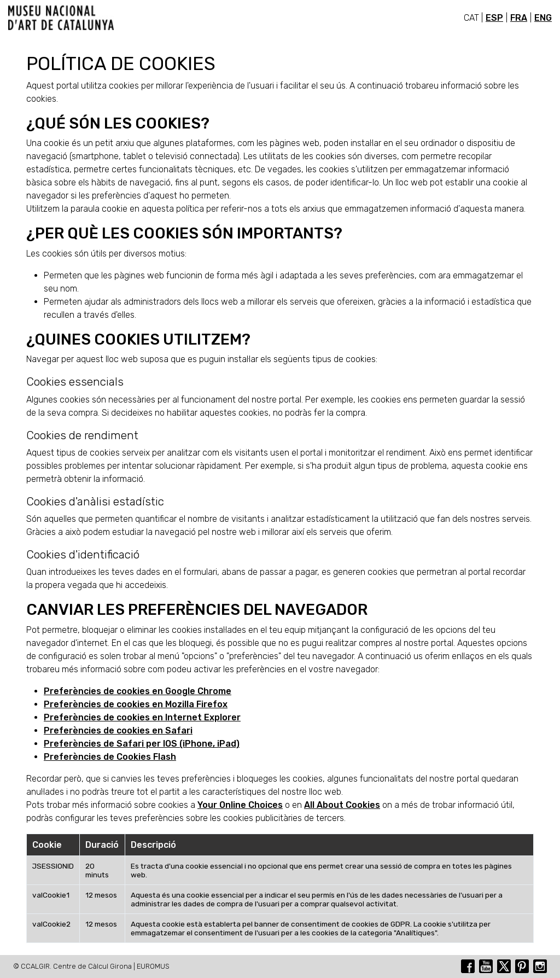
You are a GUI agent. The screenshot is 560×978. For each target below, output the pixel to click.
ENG (543, 18)
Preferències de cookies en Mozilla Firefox (136, 704)
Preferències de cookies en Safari (118, 730)
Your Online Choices (240, 805)
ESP (494, 18)
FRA (519, 18)
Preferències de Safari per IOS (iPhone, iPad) (142, 744)
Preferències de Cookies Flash (110, 757)
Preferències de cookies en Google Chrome (138, 691)
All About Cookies (342, 805)
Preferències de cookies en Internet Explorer (142, 717)
